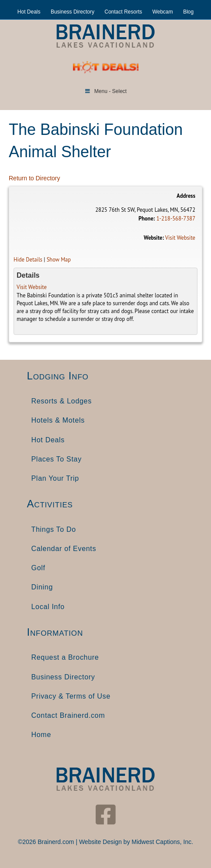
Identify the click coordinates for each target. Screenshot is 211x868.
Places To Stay (57, 459)
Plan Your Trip (55, 478)
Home (41, 735)
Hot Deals (29, 12)
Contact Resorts (123, 12)
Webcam (163, 12)
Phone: (147, 218)
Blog (188, 12)
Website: (154, 238)
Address (186, 196)
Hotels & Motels (58, 420)
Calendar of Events (64, 549)
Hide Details (28, 259)
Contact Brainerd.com (68, 715)
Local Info (48, 607)
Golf (38, 568)
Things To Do (54, 529)
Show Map (59, 259)
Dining (42, 587)
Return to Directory (34, 178)
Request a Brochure (65, 657)
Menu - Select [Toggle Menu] (105, 91)
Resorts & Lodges (62, 401)
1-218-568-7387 (176, 218)
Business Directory (73, 12)
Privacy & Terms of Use (71, 696)
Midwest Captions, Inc (161, 842)
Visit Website (180, 238)
